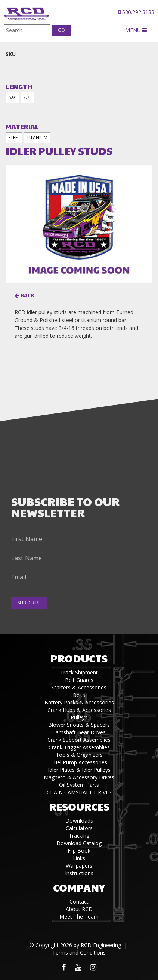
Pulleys (79, 717)
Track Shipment (79, 672)
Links (79, 858)
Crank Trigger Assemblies (79, 747)
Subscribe (29, 603)
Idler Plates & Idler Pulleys (79, 770)
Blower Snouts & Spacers (79, 725)
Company (79, 887)
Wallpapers (79, 866)
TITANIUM (37, 138)
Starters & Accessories (79, 687)
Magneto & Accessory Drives (79, 777)
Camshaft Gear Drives (79, 732)
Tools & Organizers (79, 755)
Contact (79, 902)
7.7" (27, 98)
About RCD (79, 909)
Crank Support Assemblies (79, 740)
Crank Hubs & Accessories (79, 710)
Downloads (79, 821)
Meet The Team (79, 917)
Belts (79, 695)
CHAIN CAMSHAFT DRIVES (79, 792)
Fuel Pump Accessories (79, 762)
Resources (79, 806)
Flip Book (79, 851)
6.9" (12, 98)
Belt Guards (79, 680)
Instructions (79, 873)
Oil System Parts (79, 785)
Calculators (79, 828)
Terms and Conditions (79, 952)
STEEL (14, 138)
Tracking (79, 836)
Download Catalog (79, 843)
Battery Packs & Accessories (79, 702)
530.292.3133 (136, 12)
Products (79, 658)
